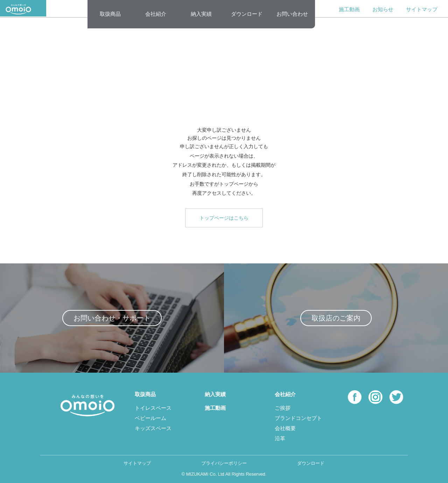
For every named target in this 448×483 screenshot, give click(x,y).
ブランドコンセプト (298, 418)
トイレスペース (153, 408)
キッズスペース (153, 428)
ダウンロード (247, 14)
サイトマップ (422, 9)
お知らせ (383, 9)
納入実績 (201, 14)
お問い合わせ (292, 14)
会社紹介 (156, 14)
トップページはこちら (224, 218)
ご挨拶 (283, 408)
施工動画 (349, 9)
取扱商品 (110, 14)
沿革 (280, 438)
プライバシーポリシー (224, 463)
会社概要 (285, 428)
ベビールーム (150, 418)
